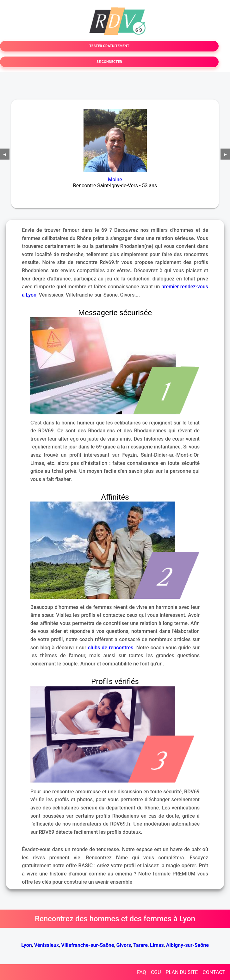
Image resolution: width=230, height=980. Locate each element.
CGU (156, 972)
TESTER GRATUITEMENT (109, 46)
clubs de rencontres (111, 648)
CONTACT (214, 972)
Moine (115, 180)
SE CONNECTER (109, 62)
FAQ (142, 972)
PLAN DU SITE (182, 972)
